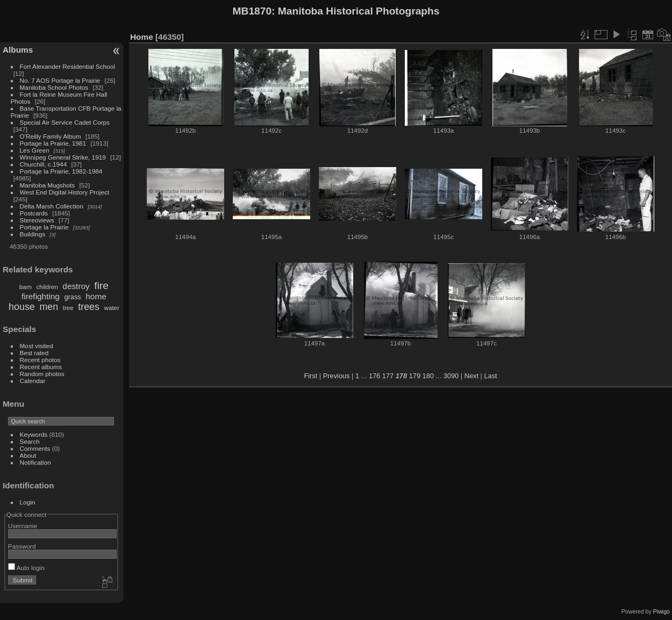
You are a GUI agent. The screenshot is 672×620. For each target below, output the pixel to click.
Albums (18, 50)
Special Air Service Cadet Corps (65, 122)
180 (428, 376)
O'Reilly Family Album (51, 136)
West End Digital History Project (65, 192)
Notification (35, 462)
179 (415, 376)
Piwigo (662, 611)
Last (490, 376)
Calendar (33, 381)
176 (374, 376)
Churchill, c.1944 (44, 164)
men (49, 307)
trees (89, 307)
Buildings (33, 234)
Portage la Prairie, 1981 (53, 143)
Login (28, 502)
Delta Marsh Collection (52, 206)
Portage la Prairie (44, 227)
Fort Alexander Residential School (67, 66)
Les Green (35, 150)
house (22, 307)
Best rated (34, 353)
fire (101, 286)
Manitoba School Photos (54, 87)
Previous (337, 376)
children (47, 287)
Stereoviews (37, 220)
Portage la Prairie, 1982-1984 (61, 171)
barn (26, 287)
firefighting (41, 296)
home (96, 296)
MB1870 (252, 11)
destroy (76, 286)
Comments (35, 448)
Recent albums (41, 367)
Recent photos (40, 360)
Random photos (42, 374)
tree (68, 308)
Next (471, 376)
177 (388, 376)
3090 (451, 376)
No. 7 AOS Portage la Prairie (60, 80)
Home (142, 37)
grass (72, 297)
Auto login (26, 568)
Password (22, 546)
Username (23, 526)
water (112, 308)
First (310, 376)
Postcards (34, 213)
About (28, 455)
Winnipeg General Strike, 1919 (63, 157)
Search (30, 441)
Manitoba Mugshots (48, 185)
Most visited (37, 346)
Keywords (34, 434)
